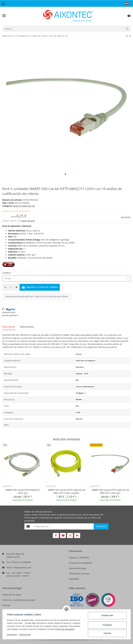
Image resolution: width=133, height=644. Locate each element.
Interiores (80, 367)
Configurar (107, 625)
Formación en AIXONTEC (81, 563)
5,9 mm (79, 354)
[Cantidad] (11, 287)
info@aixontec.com (22, 568)
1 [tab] (65, 174)
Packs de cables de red (24, 206)
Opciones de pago (77, 568)
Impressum (12, 635)
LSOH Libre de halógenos (85, 361)
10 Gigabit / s (81, 393)
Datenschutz (25, 635)
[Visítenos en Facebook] (56, 535)
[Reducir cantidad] (5, 287)
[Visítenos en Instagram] (70, 535)
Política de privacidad (65, 629)
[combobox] (66, 278)
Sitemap (6, 605)
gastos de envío (28, 221)
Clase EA (79, 419)
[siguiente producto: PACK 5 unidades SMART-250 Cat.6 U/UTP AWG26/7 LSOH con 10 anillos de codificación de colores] (127, 36)
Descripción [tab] (9, 327)
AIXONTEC (126, 217)
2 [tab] (68, 174)
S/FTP (86, 374)
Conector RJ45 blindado (85, 387)
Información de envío (79, 574)
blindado (79, 374)
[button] (128, 3)
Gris (77, 406)
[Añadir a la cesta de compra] (40, 287)
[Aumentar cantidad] (16, 287)
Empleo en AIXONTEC (79, 558)
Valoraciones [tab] (27, 327)
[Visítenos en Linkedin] (77, 535)
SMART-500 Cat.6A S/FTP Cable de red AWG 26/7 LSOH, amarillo (66, 491)
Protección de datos (12, 595)
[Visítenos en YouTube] (63, 535)
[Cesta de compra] (129, 16)
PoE (77, 380)
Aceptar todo (107, 615)
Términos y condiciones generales (19, 600)
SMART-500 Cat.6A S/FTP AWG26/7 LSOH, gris (23, 491)
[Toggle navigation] (4, 16)
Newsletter (74, 579)
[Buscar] (63, 29)
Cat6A (78, 412)
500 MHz (79, 400)
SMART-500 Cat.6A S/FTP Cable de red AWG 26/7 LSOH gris (110, 491)
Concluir (107, 633)
